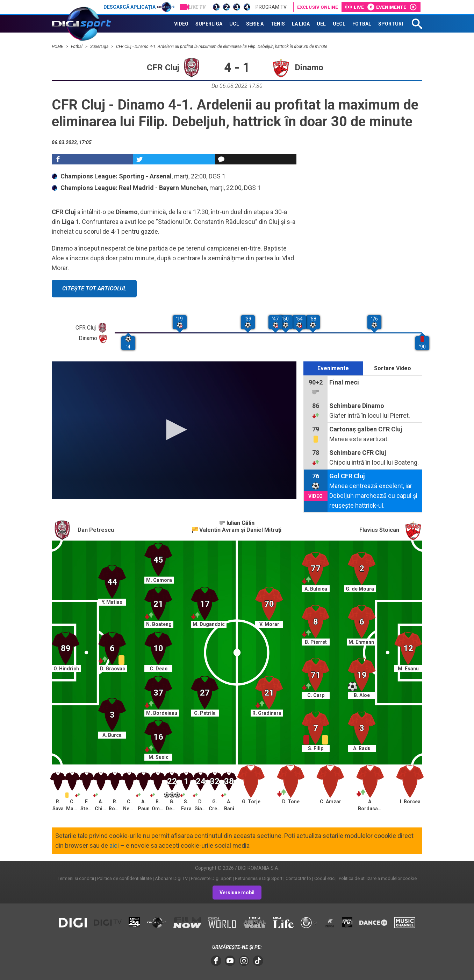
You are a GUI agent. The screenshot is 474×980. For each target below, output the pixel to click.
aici (114, 845)
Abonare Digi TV (171, 878)
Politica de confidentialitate (124, 878)
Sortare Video (393, 368)
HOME (58, 47)
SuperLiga (100, 47)
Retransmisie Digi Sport (259, 878)
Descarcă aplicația (139, 7)
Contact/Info (298, 878)
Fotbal (77, 47)
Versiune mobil (237, 893)
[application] (174, 430)
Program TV (271, 7)
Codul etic (324, 878)
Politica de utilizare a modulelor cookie (377, 878)
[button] (174, 430)
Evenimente (333, 368)
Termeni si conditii (76, 878)
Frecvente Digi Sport (211, 878)
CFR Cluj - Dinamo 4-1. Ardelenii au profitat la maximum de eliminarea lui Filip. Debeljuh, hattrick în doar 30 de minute (222, 47)
